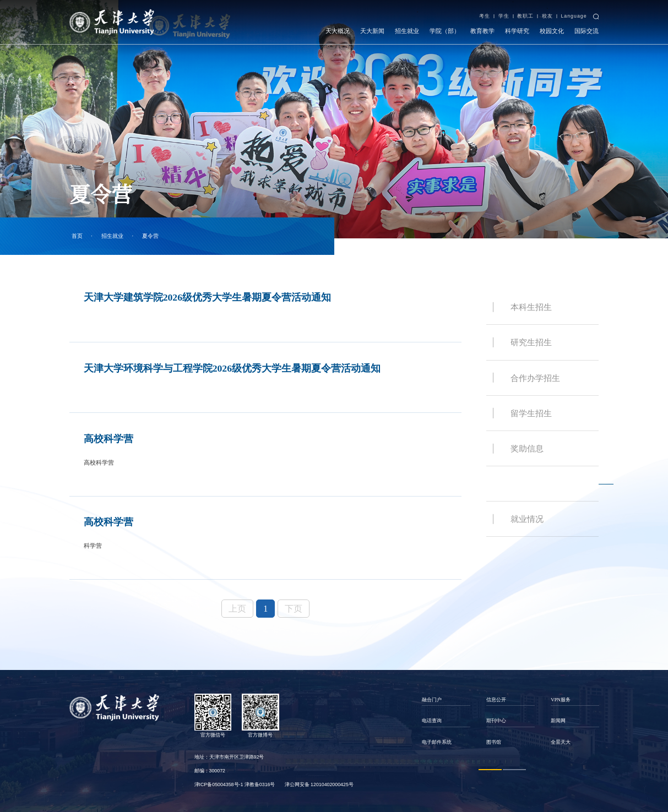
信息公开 (496, 700)
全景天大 (561, 742)
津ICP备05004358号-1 (219, 784)
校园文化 (552, 31)
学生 (504, 16)
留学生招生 (531, 413)
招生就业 (407, 31)
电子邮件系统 (437, 742)
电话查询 (432, 721)
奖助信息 (527, 448)
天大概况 (338, 31)
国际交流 (586, 31)
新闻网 (558, 721)
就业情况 (527, 519)
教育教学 (482, 31)
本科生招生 (531, 307)
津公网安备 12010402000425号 (319, 784)
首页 (77, 236)
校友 (547, 16)
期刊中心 (496, 721)
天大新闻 (372, 31)
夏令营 (150, 236)
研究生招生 (531, 342)
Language (574, 16)
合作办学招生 (535, 378)
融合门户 (432, 700)
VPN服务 (561, 700)
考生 (485, 16)
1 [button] (490, 769)
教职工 (525, 16)
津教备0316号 (260, 784)
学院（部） (445, 31)
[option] (446, 721)
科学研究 (517, 31)
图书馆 (494, 742)
